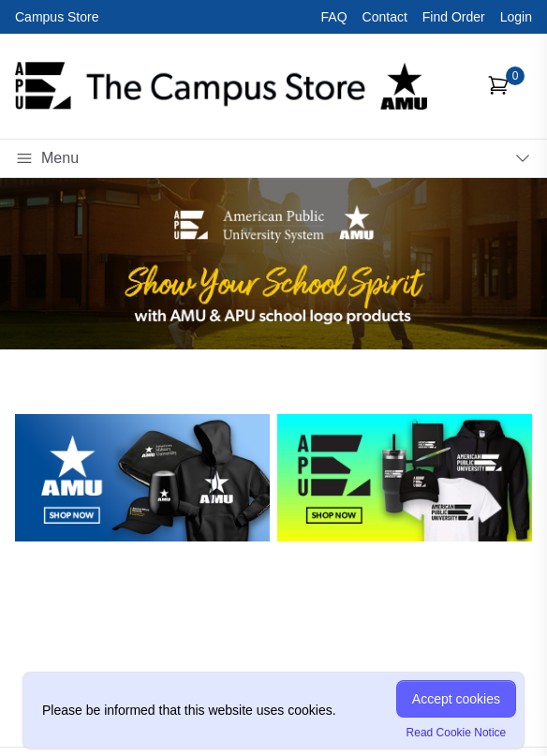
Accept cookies (456, 699)
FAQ (334, 17)
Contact (385, 17)
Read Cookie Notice (457, 733)
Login (516, 17)
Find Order (454, 17)
